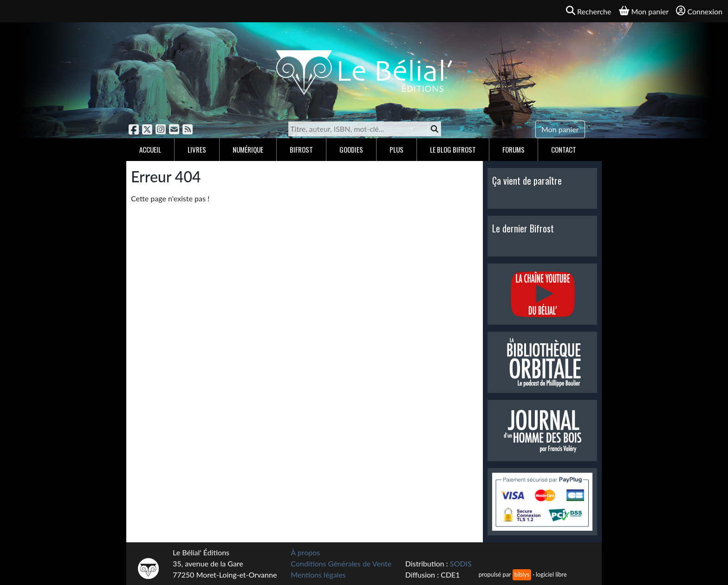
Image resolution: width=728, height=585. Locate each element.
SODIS (461, 563)
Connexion (699, 11)
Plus (396, 149)
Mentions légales (318, 575)
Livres (197, 149)
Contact (564, 149)
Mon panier (560, 129)
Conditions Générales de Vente (341, 563)
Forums (513, 149)
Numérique (248, 149)
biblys (522, 574)
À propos (305, 552)
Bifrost (301, 149)
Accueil (150, 149)
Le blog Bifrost (453, 149)
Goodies (351, 149)
